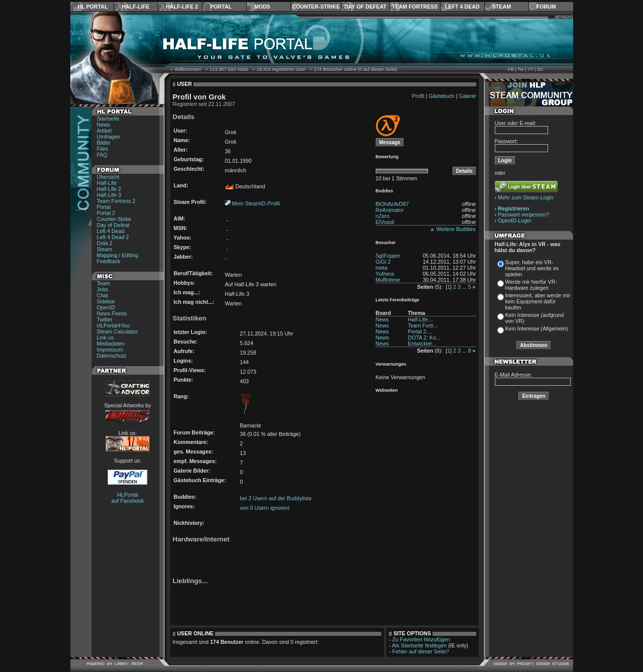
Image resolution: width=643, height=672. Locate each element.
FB (511, 69)
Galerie (467, 96)
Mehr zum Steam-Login (526, 197)
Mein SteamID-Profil (255, 203)
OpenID (106, 307)
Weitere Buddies (456, 229)
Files (103, 149)
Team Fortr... (423, 325)
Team (103, 283)
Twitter (105, 319)
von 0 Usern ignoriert (265, 508)
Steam (502, 7)
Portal (221, 7)
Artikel (104, 131)
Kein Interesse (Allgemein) (537, 328)
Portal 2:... (420, 331)
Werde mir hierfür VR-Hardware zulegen (531, 285)
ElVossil (385, 222)
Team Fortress (415, 7)
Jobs (103, 289)
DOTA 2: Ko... (424, 338)
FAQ (102, 155)
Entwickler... (422, 344)
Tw (520, 69)
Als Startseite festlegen (419, 645)
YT (530, 69)
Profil (418, 96)
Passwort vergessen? (523, 214)
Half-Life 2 (182, 7)
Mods (262, 7)
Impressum (110, 350)
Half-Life (135, 7)
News (104, 125)
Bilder (104, 143)
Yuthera (385, 274)
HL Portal (93, 7)
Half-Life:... (421, 319)
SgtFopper (388, 256)
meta (382, 268)
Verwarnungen (391, 364)
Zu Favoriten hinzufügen (421, 639)
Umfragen (109, 137)
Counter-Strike (316, 7)
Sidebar (106, 301)
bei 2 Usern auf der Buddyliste (276, 498)
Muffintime (388, 280)
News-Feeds (112, 313)
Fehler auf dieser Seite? (421, 651)
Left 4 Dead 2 (113, 237)
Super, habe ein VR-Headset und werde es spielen (532, 268)
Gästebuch (442, 96)
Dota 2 (105, 243)
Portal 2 (106, 213)
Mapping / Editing (118, 255)
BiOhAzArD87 (392, 204)
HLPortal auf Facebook (128, 498)
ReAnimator (390, 210)
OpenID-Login (514, 220)
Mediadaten (111, 344)
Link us (105, 338)
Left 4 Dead (462, 7)
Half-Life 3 (109, 195)
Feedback (109, 261)
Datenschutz (112, 356)
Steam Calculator (118, 331)
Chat (103, 295)
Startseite (108, 119)
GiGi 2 (383, 262)
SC (540, 69)
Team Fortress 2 (116, 201)
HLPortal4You (113, 325)
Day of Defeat (365, 7)
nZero (383, 216)
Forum (546, 7)
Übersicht (108, 177)
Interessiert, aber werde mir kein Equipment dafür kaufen (538, 301)
